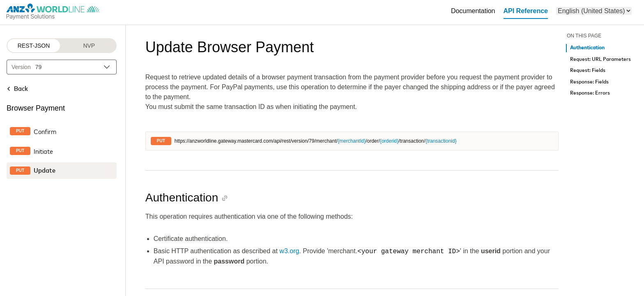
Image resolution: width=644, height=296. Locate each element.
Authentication (587, 48)
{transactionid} (441, 141)
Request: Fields (588, 71)
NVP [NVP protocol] (89, 46)
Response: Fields (589, 82)
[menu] (594, 11)
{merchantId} (352, 141)
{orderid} (389, 141)
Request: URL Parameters (600, 59)
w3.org (289, 251)
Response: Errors (590, 93)
